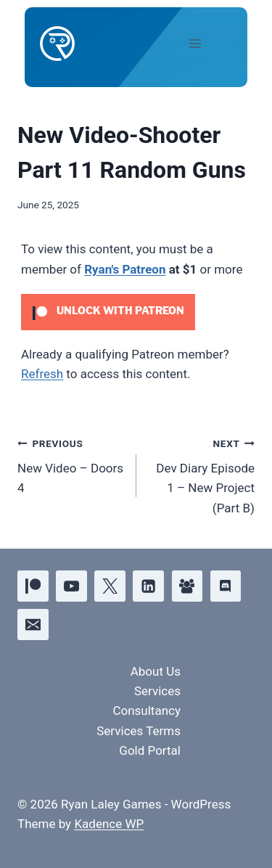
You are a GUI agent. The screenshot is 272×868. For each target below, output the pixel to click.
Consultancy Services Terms (139, 720)
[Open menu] (207, 43)
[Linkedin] (148, 586)
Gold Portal (150, 750)
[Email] (33, 625)
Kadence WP (109, 824)
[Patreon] (33, 586)
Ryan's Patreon (125, 269)
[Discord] (226, 586)
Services (157, 691)
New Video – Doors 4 (71, 464)
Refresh (42, 374)
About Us (156, 671)
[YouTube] (71, 586)
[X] (110, 586)
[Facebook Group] (187, 586)
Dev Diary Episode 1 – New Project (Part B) (202, 474)
